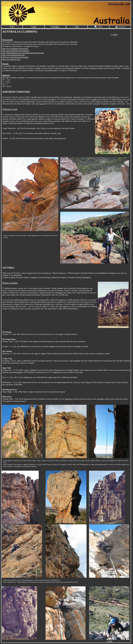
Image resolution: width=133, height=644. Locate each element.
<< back (114, 35)
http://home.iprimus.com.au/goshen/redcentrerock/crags (23, 53)
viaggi (34, 27)
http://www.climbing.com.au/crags (15, 49)
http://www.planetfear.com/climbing (16, 51)
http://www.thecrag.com (11, 59)
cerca (98, 27)
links (77, 27)
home (12, 27)
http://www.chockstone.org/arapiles (15, 57)
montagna (55, 27)
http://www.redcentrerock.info (14, 55)
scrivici (120, 27)
